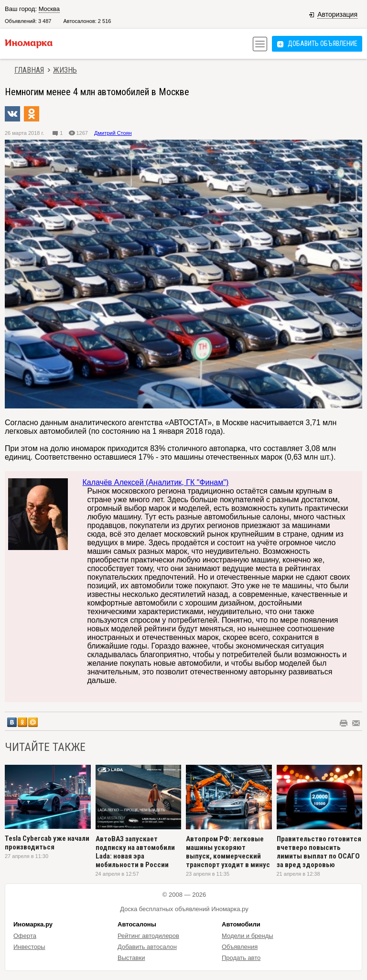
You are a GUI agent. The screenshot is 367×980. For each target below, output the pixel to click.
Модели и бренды (248, 936)
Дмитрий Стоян (113, 133)
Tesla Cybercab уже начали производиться (47, 843)
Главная (29, 70)
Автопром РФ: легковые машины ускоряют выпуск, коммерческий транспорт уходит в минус (228, 852)
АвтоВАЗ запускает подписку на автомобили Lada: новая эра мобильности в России (135, 852)
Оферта (25, 936)
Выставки (131, 958)
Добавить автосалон (147, 947)
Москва (49, 9)
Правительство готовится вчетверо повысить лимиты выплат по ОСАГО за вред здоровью (319, 852)
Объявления (240, 947)
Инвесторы (29, 947)
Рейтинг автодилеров (148, 936)
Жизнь (65, 70)
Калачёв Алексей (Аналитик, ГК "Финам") (155, 482)
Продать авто (241, 958)
